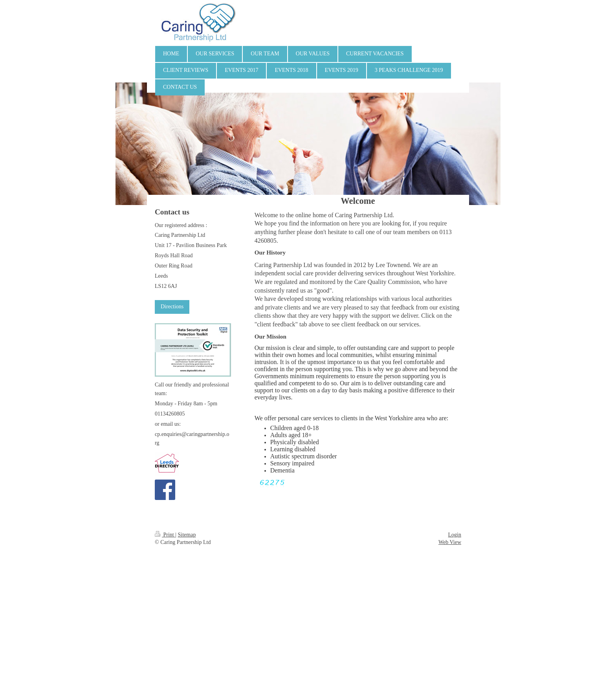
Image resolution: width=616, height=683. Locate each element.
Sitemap (187, 535)
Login (455, 535)
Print (165, 535)
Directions (172, 307)
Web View (450, 542)
